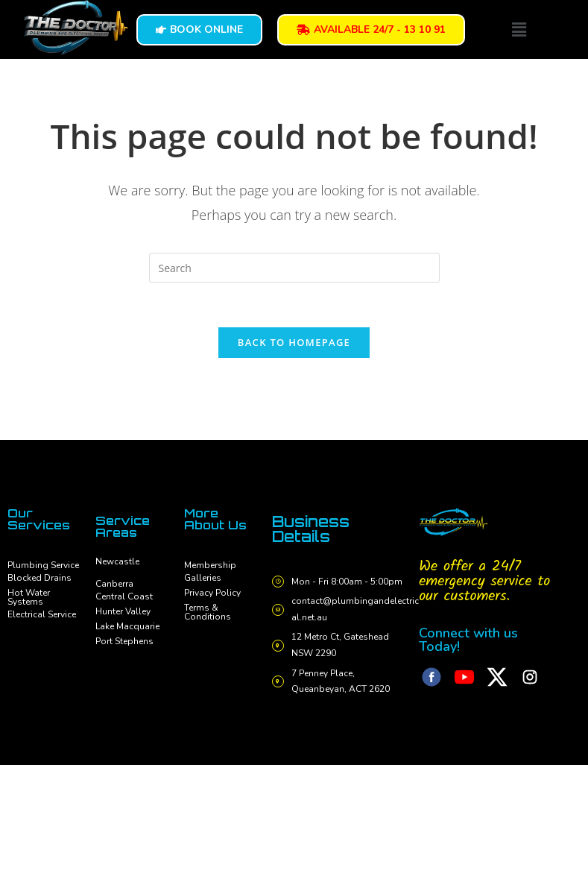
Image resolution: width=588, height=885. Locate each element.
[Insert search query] (294, 268)
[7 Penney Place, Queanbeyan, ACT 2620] (279, 682)
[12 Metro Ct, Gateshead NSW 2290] (279, 646)
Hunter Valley (123, 611)
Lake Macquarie (127, 626)
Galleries (203, 578)
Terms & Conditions (208, 612)
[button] (519, 29)
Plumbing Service (43, 565)
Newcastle (117, 561)
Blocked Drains (39, 578)
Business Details (311, 529)
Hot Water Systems (29, 597)
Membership (210, 565)
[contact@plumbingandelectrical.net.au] (279, 610)
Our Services (39, 519)
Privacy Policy (212, 593)
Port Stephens (124, 641)
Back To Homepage (294, 342)
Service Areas (123, 526)
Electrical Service (42, 614)
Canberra (114, 584)
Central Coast (124, 596)
